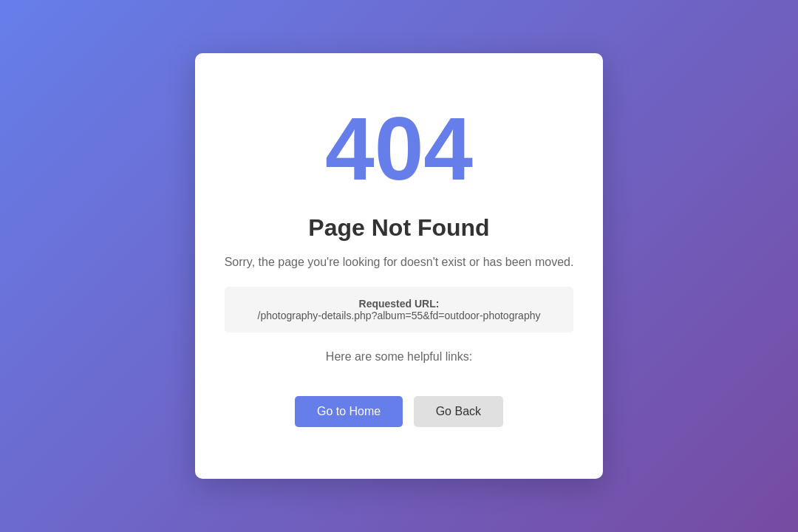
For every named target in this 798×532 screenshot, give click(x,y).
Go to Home (349, 411)
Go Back (458, 411)
